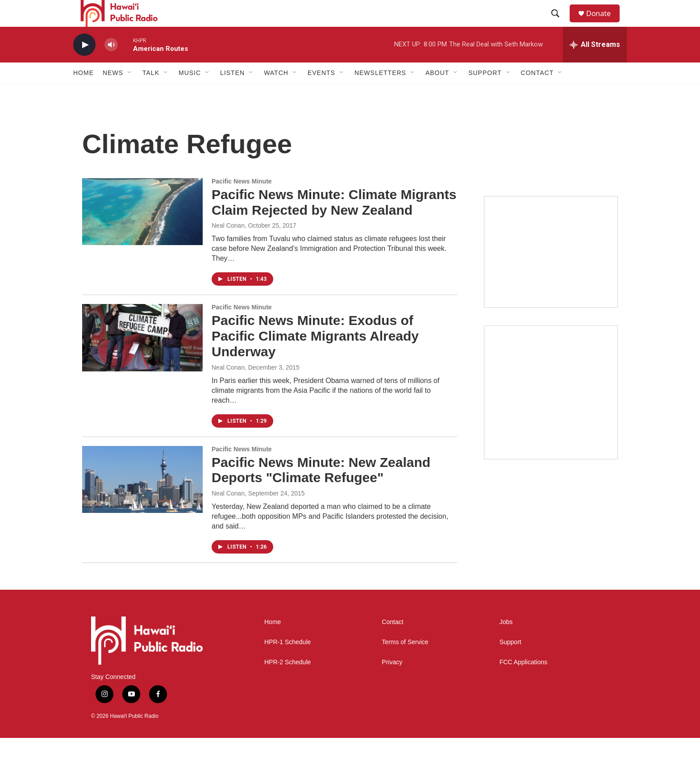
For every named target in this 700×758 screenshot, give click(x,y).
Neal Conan (228, 246)
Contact (392, 642)
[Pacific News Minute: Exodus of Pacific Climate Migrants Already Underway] (142, 358)
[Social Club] (551, 272)
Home (83, 93)
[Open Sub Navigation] (130, 93)
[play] (84, 65)
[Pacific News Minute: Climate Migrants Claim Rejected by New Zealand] (142, 232)
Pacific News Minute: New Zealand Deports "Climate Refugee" (321, 490)
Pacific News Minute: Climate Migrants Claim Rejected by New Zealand (334, 222)
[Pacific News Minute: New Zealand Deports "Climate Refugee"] (142, 500)
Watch (276, 93)
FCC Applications (523, 682)
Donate (604, 23)
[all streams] (595, 65)
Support (510, 662)
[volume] (111, 65)
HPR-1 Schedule (287, 662)
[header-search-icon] (559, 24)
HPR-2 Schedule (287, 682)
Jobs (506, 642)
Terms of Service (405, 662)
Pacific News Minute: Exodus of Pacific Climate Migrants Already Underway (315, 356)
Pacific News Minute (242, 201)
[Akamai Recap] (551, 412)
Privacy (392, 682)
